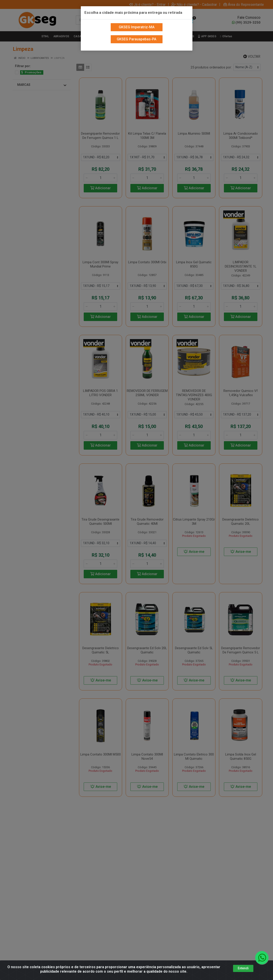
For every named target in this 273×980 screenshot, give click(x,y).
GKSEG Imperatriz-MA (137, 18)
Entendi (243, 968)
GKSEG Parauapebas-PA (136, 30)
